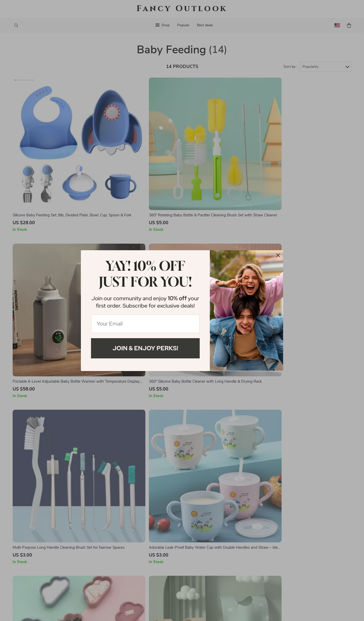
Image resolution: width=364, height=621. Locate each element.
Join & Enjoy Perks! (145, 348)
